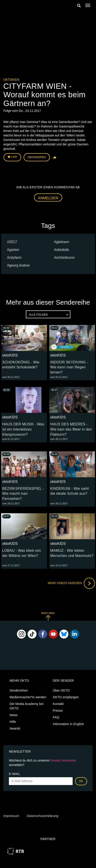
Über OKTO (61, 690)
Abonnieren (37, 157)
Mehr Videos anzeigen (71, 583)
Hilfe (13, 722)
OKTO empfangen (66, 697)
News (14, 715)
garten (14, 250)
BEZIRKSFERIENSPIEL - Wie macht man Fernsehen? (23, 494)
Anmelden (48, 198)
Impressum (11, 816)
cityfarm (15, 258)
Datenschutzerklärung (42, 816)
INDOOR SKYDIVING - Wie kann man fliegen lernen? (69, 367)
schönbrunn (65, 258)
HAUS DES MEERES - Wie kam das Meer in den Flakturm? (71, 429)
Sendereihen (19, 690)
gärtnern (63, 242)
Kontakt (58, 704)
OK (81, 781)
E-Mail (15, 774)
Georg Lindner (19, 265)
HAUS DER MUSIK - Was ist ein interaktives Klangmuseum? (23, 429)
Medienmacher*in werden (28, 697)
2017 (13, 242)
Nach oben (48, 616)
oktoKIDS (11, 80)
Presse (58, 711)
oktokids (62, 250)
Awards (15, 728)
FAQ (56, 717)
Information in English (68, 724)
